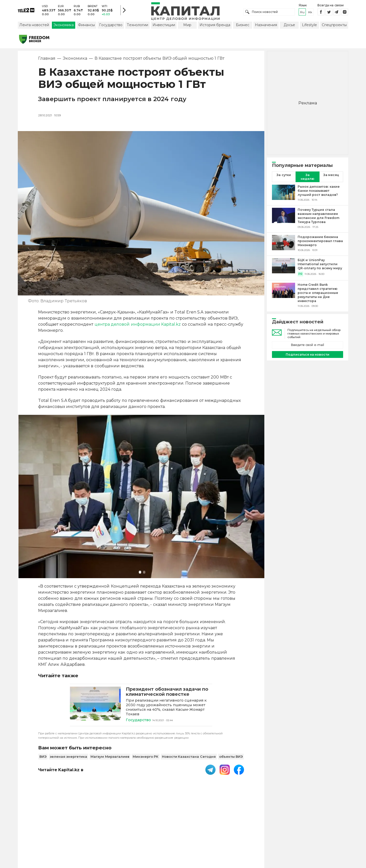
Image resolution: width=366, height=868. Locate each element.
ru (302, 13)
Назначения (266, 26)
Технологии (138, 26)
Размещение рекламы (224, 835)
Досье (289, 26)
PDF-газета (94, 835)
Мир (187, 26)
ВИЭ (43, 758)
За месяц (331, 176)
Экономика (64, 26)
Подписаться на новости (307, 356)
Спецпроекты (334, 26)
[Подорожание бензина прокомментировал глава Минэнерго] (284, 245)
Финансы (86, 26)
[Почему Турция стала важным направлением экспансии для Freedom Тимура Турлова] (284, 219)
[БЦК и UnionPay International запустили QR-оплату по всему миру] (284, 269)
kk (310, 13)
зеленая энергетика (69, 758)
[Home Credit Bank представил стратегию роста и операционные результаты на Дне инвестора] (284, 296)
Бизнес (243, 26)
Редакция (261, 835)
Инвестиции (164, 26)
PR (300, 275)
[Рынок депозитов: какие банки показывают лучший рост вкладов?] (284, 194)
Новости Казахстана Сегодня (189, 758)
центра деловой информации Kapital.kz (138, 326)
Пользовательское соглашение (141, 835)
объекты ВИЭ (231, 758)
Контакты (188, 835)
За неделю (308, 178)
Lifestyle (309, 26)
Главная (47, 60)
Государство (111, 26)
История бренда (215, 26)
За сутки (284, 176)
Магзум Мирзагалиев (110, 758)
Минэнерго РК (146, 758)
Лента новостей (34, 26)
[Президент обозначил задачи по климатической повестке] (95, 706)
